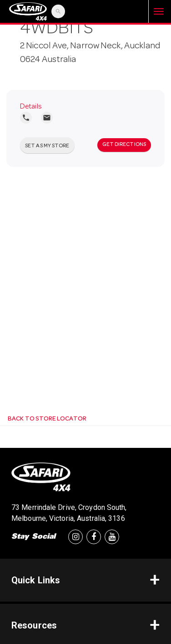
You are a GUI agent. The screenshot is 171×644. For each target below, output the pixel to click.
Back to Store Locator (47, 419)
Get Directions (124, 145)
